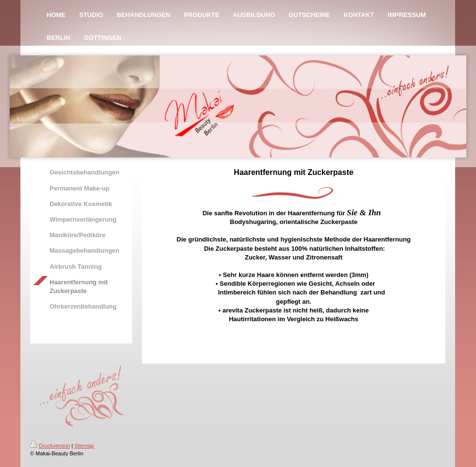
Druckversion (50, 446)
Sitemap (84, 446)
